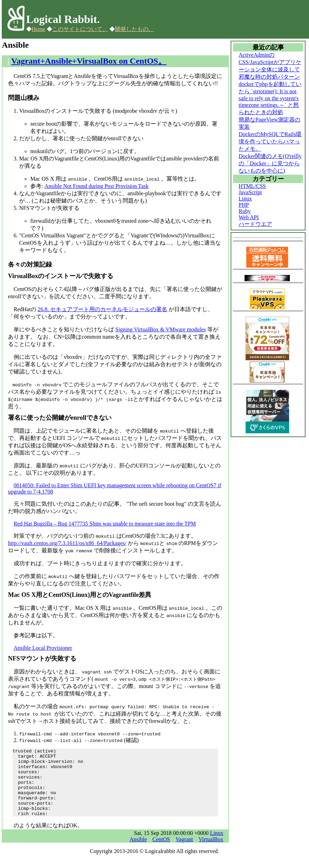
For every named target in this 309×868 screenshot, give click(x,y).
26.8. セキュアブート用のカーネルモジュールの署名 (102, 309)
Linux (217, 847)
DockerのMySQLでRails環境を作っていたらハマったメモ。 (270, 141)
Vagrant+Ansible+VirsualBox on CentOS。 (89, 61)
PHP (244, 205)
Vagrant (184, 853)
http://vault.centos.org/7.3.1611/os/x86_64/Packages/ (67, 543)
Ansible (138, 853)
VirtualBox (211, 853)
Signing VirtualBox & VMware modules (161, 329)
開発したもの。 (134, 29)
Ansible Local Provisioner (43, 648)
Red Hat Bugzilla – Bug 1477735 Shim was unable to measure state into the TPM (105, 524)
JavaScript (250, 192)
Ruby (245, 211)
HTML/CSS (252, 186)
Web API (249, 217)
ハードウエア (255, 224)
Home (38, 29)
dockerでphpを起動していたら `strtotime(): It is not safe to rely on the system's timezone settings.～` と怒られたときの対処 (270, 98)
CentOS (161, 853)
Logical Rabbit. (63, 19)
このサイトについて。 (80, 29)
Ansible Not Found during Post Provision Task (96, 186)
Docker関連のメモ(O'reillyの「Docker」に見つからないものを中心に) (270, 163)
